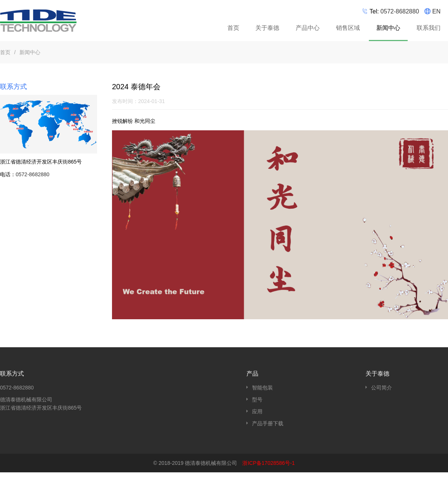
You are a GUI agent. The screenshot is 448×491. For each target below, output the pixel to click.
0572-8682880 (400, 11)
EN (436, 11)
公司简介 (382, 388)
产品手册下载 (268, 423)
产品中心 (309, 29)
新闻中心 (388, 28)
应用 (257, 411)
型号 (257, 400)
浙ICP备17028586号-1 (268, 463)
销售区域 (348, 28)
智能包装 (262, 388)
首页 (233, 28)
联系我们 (429, 28)
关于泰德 (267, 28)
